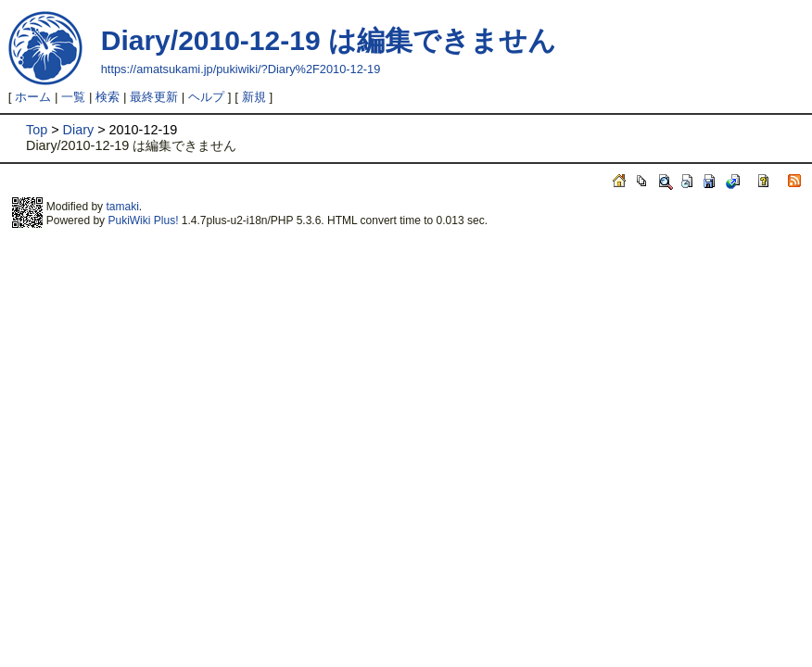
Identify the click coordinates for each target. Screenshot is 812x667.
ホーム (33, 97)
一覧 (73, 97)
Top (37, 130)
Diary (79, 130)
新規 (254, 97)
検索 (108, 97)
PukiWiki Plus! (143, 220)
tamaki (122, 207)
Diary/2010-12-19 (211, 40)
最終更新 (154, 97)
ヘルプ (206, 97)
